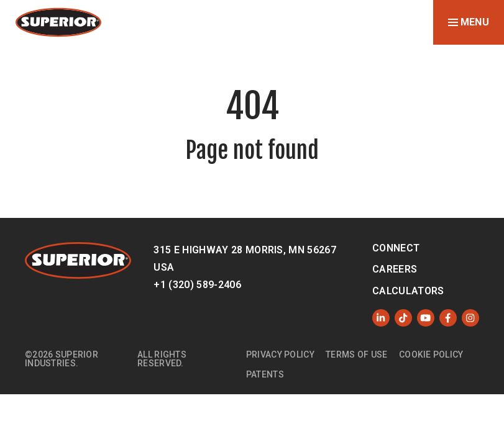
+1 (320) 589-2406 (197, 285)
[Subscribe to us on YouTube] (426, 318)
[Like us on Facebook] (448, 318)
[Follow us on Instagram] (470, 318)
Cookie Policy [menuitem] (431, 354)
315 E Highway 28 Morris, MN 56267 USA (245, 259)
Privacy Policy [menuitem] (280, 354)
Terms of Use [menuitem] (356, 354)
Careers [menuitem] (395, 269)
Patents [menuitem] (265, 374)
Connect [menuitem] (396, 248)
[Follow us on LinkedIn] (381, 318)
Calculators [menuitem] (408, 291)
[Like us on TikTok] (403, 318)
